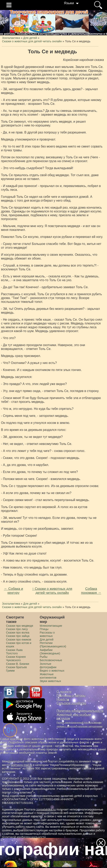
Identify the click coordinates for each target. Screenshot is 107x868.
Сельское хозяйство (71, 703)
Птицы (44, 629)
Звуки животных (50, 681)
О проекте (64, 692)
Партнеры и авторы (71, 696)
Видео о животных (52, 671)
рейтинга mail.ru (22, 765)
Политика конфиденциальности (80, 711)
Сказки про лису (17, 629)
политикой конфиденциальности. (24, 837)
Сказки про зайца (18, 636)
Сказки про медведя (20, 626)
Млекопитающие (51, 626)
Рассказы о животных (47, 634)
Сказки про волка (18, 633)
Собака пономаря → (91, 591)
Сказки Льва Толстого (14, 652)
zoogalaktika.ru (46, 809)
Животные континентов (48, 676)
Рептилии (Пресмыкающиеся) (53, 645)
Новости (63, 699)
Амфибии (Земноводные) (50, 652)
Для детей (47, 640)
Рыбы (44, 657)
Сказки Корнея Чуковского (16, 658)
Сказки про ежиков (19, 640)
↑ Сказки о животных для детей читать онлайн (52, 591)
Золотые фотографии (48, 665)
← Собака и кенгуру (13, 591)
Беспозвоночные (51, 660)
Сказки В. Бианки (18, 664)
